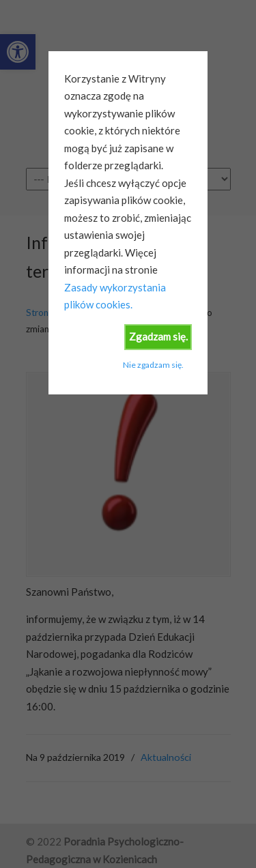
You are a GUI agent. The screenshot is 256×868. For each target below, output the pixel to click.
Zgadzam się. (158, 336)
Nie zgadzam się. (153, 365)
